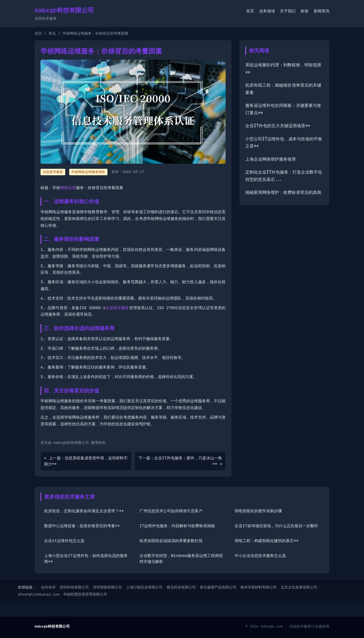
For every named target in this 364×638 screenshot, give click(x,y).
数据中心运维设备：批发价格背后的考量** (82, 526)
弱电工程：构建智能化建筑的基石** (267, 541)
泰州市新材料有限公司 (259, 587)
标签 (305, 11)
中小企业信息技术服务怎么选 (260, 556)
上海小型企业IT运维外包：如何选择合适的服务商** (86, 559)
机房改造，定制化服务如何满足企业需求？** (84, 511)
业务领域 (267, 11)
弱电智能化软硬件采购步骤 (258, 511)
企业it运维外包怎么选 (64, 541)
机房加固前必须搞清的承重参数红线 (171, 541)
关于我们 (288, 11)
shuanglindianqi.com (39, 594)
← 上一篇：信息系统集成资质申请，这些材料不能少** (86, 461)
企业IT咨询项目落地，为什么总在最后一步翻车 (276, 526)
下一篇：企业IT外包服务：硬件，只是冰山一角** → (180, 461)
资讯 (52, 33)
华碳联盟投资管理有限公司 (85, 594)
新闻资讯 (322, 11)
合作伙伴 (48, 587)
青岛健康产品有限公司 (218, 587)
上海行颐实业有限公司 (144, 587)
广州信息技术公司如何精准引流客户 (171, 511)
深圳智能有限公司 (107, 587)
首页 (250, 11)
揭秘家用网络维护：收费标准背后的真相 (283, 192)
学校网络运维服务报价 (88, 172)
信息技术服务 (117, 308)
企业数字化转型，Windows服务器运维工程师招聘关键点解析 (181, 559)
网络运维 (68, 188)
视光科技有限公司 (181, 587)
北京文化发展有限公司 (299, 587)
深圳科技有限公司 (74, 587)
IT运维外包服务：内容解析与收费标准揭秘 (177, 526)
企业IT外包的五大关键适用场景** (278, 126)
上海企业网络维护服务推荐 (271, 159)
